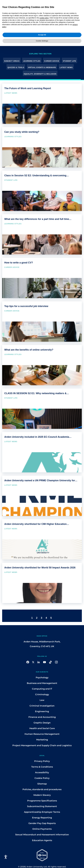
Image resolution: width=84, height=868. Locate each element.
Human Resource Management (42, 734)
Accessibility (42, 772)
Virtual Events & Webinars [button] (42, 68)
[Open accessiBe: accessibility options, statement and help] (6, 857)
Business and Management (42, 683)
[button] (28, 662)
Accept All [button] (42, 34)
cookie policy (44, 17)
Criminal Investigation (42, 706)
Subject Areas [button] (12, 61)
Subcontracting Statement (42, 806)
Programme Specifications (42, 801)
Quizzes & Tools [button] (16, 68)
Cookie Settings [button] (42, 40)
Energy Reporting (42, 818)
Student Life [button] (69, 61)
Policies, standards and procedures (42, 789)
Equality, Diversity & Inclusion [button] (40, 74)
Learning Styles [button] (32, 61)
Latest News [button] (66, 68)
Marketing (42, 740)
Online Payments (42, 829)
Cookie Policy (42, 778)
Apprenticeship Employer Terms (42, 812)
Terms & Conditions (42, 767)
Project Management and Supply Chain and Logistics (42, 745)
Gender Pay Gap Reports (42, 823)
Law (42, 700)
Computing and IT (42, 689)
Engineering (42, 711)
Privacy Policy (42, 761)
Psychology (42, 678)
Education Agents (42, 840)
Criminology (42, 694)
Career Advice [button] (52, 61)
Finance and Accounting (42, 717)
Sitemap (42, 784)
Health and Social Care (42, 728)
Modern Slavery (42, 795)
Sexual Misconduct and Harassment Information (42, 835)
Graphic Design (42, 723)
